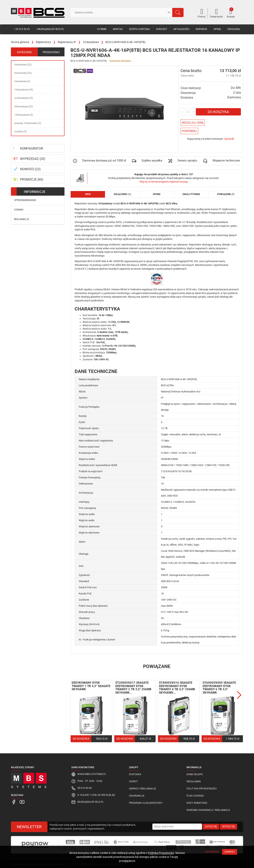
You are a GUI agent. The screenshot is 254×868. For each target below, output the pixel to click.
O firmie (102, 29)
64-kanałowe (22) (24, 107)
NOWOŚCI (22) (30, 169)
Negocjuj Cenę (193, 123)
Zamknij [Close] (230, 852)
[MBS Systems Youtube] (21, 802)
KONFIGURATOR (32, 149)
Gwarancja (137, 796)
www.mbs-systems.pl (92, 774)
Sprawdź (229, 139)
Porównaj (189, 131)
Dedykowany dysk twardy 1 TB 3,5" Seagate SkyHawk (91, 686)
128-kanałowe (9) (24, 115)
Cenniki (19, 210)
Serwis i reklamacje (142, 789)
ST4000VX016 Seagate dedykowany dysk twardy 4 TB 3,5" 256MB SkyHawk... (177, 688)
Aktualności (181, 29)
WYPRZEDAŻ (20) (33, 159)
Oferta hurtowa (139, 29)
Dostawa (135, 774)
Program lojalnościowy (146, 803)
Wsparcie (201, 29)
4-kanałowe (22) (23, 65)
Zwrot (133, 781)
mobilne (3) (20, 132)
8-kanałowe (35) (23, 73)
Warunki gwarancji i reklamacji (208, 810)
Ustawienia (212, 852)
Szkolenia (234, 29)
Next (239, 695)
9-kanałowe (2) (22, 81)
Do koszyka (218, 112)
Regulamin (194, 781)
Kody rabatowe (197, 803)
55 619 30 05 (22, 29)
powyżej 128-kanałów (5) (28, 123)
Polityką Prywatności (161, 853)
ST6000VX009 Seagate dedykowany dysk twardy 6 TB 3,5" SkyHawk (219, 688)
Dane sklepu (195, 774)
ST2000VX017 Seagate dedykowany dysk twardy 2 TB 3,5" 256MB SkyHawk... (133, 688)
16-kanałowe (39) (24, 90)
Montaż (118, 29)
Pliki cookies (195, 796)
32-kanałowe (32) (24, 98)
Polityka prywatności (202, 789)
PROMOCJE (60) (32, 179)
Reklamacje (22, 219)
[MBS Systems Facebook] (14, 802)
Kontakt (162, 29)
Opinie (217, 29)
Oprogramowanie (25, 200)
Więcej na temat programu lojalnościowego (164, 182)
